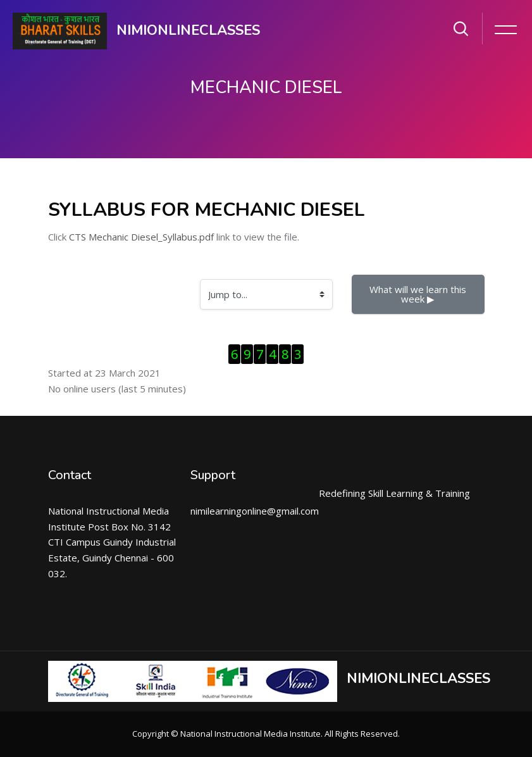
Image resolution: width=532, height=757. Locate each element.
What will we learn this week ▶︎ (419, 294)
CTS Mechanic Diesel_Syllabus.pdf (141, 237)
